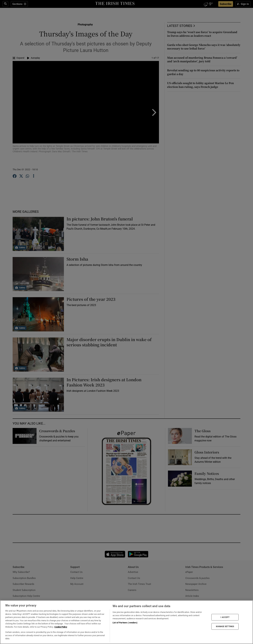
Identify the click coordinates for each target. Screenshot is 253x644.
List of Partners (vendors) (125, 623)
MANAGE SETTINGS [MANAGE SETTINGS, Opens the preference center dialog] (225, 626)
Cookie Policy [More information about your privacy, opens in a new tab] (61, 627)
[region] (126, 622)
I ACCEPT (225, 617)
